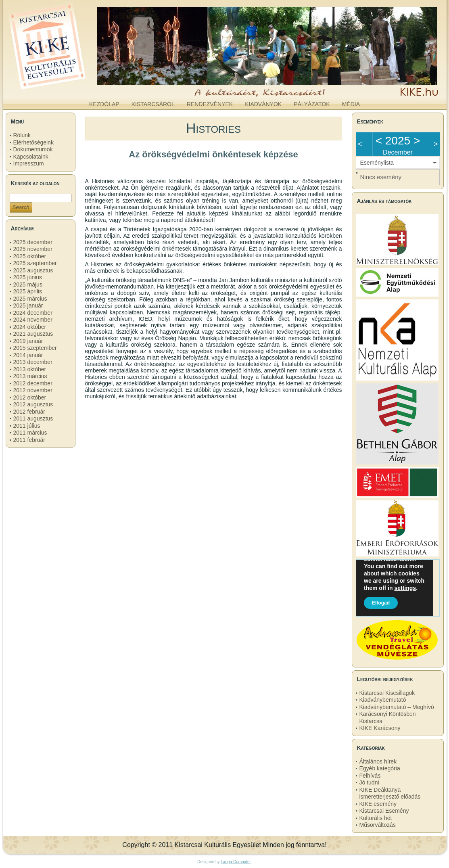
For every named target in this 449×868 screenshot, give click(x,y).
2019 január (28, 341)
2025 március (30, 299)
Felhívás (370, 776)
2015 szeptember (35, 348)
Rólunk (22, 135)
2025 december (33, 242)
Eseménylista (377, 163)
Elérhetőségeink (33, 142)
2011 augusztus (33, 418)
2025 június (28, 277)
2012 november (33, 390)
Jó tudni (369, 782)
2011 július (27, 426)
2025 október (30, 256)
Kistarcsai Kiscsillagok (387, 693)
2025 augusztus (33, 270)
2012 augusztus (33, 404)
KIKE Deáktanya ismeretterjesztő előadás (390, 793)
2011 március (30, 433)
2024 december (33, 313)
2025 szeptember (35, 263)
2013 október (30, 369)
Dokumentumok (33, 149)
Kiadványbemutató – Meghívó (397, 707)
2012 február (29, 412)
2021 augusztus (33, 334)
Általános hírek (378, 761)
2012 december (33, 383)
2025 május (28, 284)
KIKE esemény (378, 804)
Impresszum (29, 163)
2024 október (30, 327)
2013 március (30, 376)
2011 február (29, 440)
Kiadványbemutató (383, 700)
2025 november (33, 249)
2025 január (28, 305)
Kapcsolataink (31, 157)
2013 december (33, 362)
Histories (213, 128)
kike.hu (69, 88)
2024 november (33, 320)
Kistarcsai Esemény (384, 811)
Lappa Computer (236, 862)
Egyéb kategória (380, 768)
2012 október (30, 397)
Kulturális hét (376, 818)
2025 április (28, 291)
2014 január (28, 355)
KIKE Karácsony (380, 728)
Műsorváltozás (378, 825)
